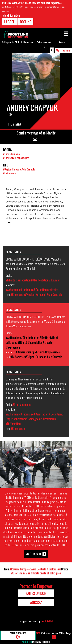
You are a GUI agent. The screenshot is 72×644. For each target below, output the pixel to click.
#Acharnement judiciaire (20, 290)
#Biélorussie (9, 173)
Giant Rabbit (47, 621)
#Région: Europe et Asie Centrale (19, 169)
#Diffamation (13, 424)
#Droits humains (11, 154)
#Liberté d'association (18, 280)
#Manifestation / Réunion (46, 280)
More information (11, 15)
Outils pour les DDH (10, 42)
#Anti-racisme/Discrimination (22, 338)
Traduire (65, 50)
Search (62, 42)
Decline (25, 22)
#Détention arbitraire (46, 290)
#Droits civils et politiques (16, 158)
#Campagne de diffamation (40, 419)
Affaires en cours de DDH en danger (54, 633)
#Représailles (52, 352)
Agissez (36, 602)
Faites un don (27, 42)
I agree (9, 22)
